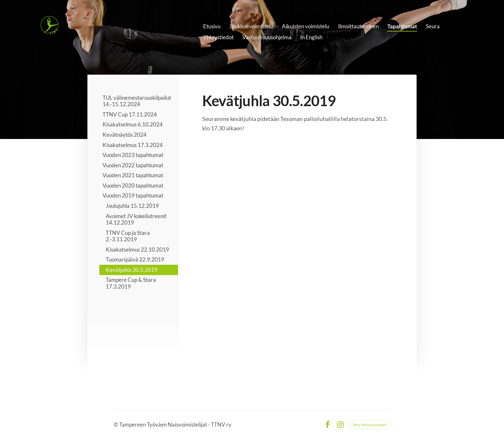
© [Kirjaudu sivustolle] (117, 425)
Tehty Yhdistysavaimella (369, 425)
